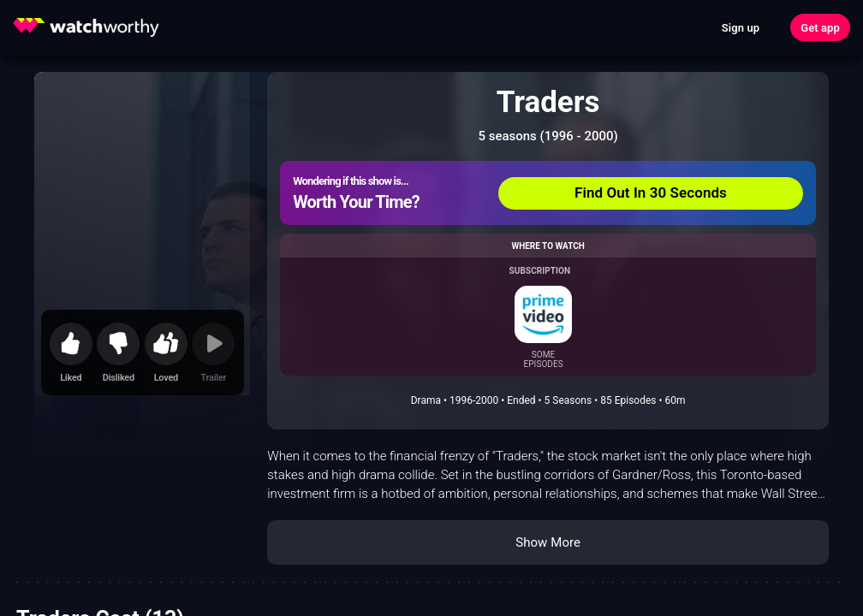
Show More (548, 542)
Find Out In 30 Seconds (651, 192)
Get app (820, 28)
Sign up (741, 28)
